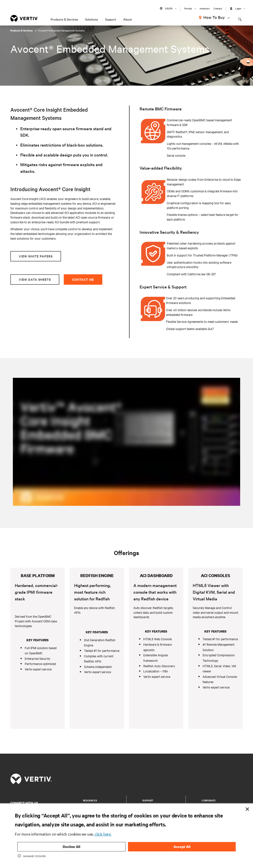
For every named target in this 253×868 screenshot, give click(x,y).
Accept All (182, 847)
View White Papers (36, 256)
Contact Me (83, 279)
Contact (218, 8)
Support (111, 19)
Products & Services (64, 19)
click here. (103, 834)
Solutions (91, 19)
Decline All (72, 847)
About (128, 19)
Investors (205, 8)
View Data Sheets (35, 279)
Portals (188, 8)
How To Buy (214, 17)
